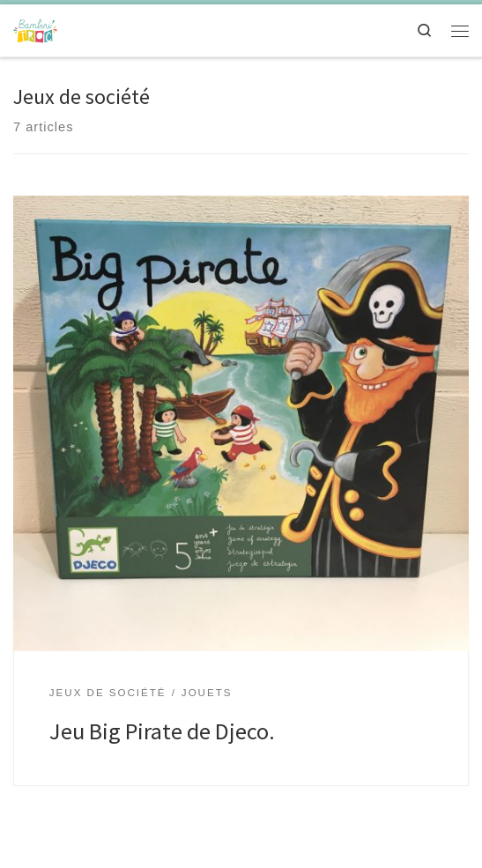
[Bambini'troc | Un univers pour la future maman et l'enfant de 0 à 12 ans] (35, 28)
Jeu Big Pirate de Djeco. (162, 731)
